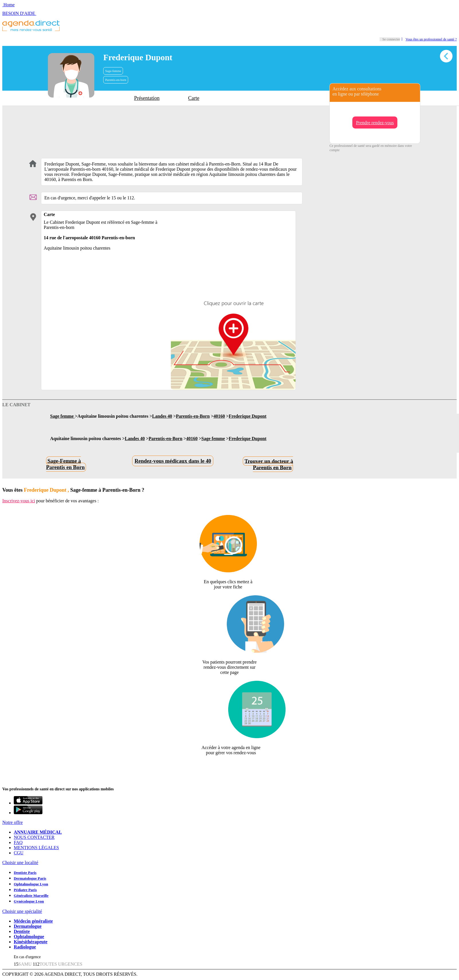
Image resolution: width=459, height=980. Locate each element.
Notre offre (12, 822)
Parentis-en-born (116, 80)
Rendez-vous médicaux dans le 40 (173, 461)
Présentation (147, 98)
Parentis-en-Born (193, 416)
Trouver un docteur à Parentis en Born (269, 464)
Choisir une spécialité (22, 911)
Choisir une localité (20, 863)
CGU (19, 853)
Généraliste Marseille (31, 896)
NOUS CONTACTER (34, 837)
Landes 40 (162, 416)
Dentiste (22, 931)
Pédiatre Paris (25, 890)
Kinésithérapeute (31, 942)
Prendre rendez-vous (375, 123)
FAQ (18, 842)
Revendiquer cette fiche (229, 767)
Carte (194, 98)
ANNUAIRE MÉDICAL (38, 832)
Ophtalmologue (29, 937)
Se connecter (391, 39)
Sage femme (62, 416)
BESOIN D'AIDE (19, 13)
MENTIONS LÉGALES (36, 848)
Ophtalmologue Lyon (31, 884)
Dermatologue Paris (30, 878)
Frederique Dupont (248, 416)
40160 (219, 416)
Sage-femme (113, 71)
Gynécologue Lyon (29, 901)
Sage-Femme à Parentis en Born (66, 464)
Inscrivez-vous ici (19, 501)
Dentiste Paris (25, 873)
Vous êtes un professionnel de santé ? (429, 39)
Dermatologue (28, 926)
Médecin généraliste (33, 921)
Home (8, 5)
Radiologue (25, 947)
